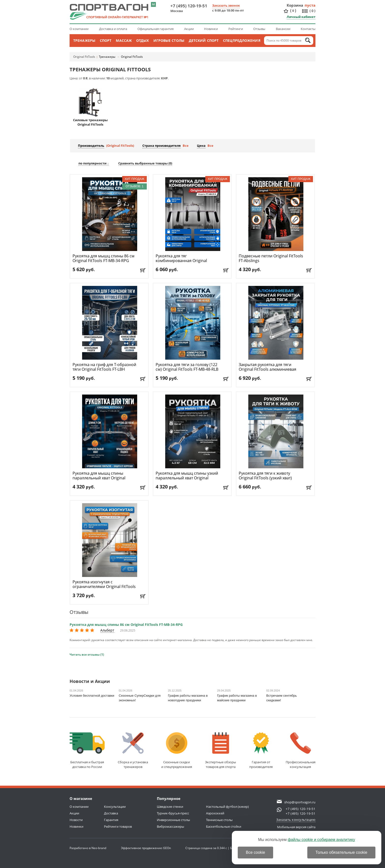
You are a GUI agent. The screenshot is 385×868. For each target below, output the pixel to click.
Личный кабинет (301, 17)
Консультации (115, 807)
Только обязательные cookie (341, 852)
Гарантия (111, 820)
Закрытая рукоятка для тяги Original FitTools (267, 367)
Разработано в (88, 848)
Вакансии (283, 29)
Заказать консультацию (296, 820)
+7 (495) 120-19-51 (189, 6)
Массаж (124, 40)
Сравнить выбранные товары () (145, 163)
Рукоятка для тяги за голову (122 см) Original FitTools (187, 367)
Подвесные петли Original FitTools (271, 258)
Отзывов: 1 (135, 186)
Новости (76, 820)
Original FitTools (84, 57)
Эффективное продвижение (146, 848)
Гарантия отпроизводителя (261, 751)
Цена (201, 146)
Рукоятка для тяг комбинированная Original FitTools (181, 261)
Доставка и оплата (113, 29)
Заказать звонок (226, 5)
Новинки (211, 29)
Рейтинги (236, 29)
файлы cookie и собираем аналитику (321, 840)
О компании (79, 29)
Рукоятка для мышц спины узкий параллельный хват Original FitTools (187, 478)
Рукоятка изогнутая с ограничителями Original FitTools (104, 587)
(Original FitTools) (120, 146)
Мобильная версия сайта (296, 827)
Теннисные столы (219, 820)
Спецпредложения (242, 40)
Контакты (308, 29)
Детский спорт (204, 40)
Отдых (143, 40)
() (293, 11)
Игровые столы (169, 40)
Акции (189, 29)
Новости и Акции (90, 682)
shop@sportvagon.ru (300, 802)
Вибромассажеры (170, 826)
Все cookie (255, 852)
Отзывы (259, 29)
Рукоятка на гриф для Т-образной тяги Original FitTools (104, 367)
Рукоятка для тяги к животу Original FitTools (265, 478)
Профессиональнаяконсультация (301, 751)
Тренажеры (84, 40)
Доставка (111, 813)
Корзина (295, 5)
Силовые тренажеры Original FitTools (90, 107)
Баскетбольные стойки (224, 826)
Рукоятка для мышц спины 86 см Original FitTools (104, 258)
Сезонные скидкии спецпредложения (177, 751)
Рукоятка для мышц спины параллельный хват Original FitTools (99, 478)
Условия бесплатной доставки (92, 696)
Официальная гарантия (155, 29)
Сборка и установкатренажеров (133, 751)
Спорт (106, 40)
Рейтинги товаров (118, 826)
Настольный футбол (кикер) (227, 807)
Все (186, 146)
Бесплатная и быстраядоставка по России (87, 751)
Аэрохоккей (215, 813)
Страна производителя (162, 146)
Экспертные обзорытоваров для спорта (221, 751)
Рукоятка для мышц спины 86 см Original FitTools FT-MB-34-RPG (126, 625)
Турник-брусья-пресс (173, 813)
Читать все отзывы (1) (87, 655)
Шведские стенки (170, 807)
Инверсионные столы (173, 820)
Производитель (91, 146)
